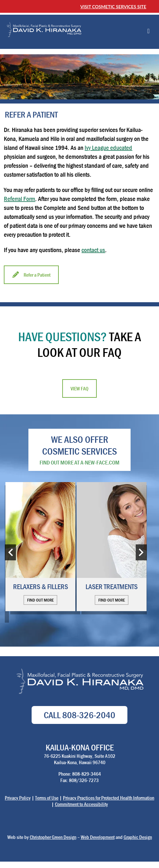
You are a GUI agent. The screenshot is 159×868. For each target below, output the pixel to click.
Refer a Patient (31, 275)
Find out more (40, 600)
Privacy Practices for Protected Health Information (109, 798)
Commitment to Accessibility (81, 804)
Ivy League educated (108, 147)
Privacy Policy (18, 798)
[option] (40, 547)
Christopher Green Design (53, 837)
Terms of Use (47, 798)
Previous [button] (10, 552)
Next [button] (141, 552)
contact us (93, 250)
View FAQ (79, 388)
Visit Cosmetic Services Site (113, 7)
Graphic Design (138, 837)
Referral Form (19, 199)
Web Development (98, 837)
